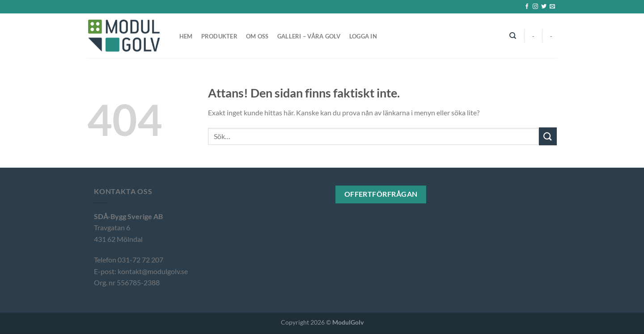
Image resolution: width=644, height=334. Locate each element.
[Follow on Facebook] (527, 7)
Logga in (363, 36)
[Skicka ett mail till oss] (552, 7)
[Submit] (548, 136)
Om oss (257, 36)
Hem (186, 36)
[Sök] (513, 36)
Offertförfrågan (381, 194)
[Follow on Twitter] (544, 7)
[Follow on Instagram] (535, 7)
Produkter (219, 36)
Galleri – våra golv (309, 36)
